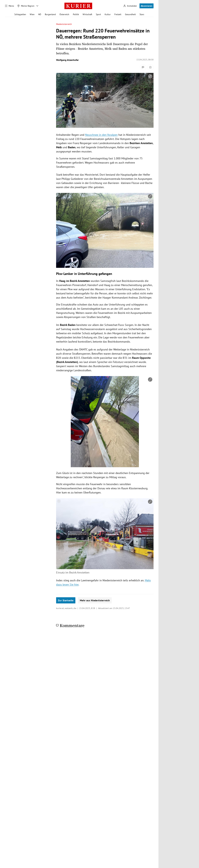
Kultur (108, 14)
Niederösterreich (64, 24)
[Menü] (10, 6)
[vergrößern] (150, 76)
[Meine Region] (26, 6)
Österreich (64, 14)
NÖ (40, 14)
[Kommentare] (143, 67)
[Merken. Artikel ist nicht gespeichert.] (150, 67)
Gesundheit (130, 14)
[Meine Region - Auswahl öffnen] (37, 6)
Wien (32, 14)
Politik (76, 14)
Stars (142, 14)
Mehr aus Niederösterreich (95, 600)
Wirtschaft (87, 14)
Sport (98, 14)
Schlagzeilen (20, 14)
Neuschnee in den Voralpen (101, 135)
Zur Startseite (66, 600)
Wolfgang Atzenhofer (67, 60)
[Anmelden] (130, 6)
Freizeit (118, 14)
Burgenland (50, 14)
